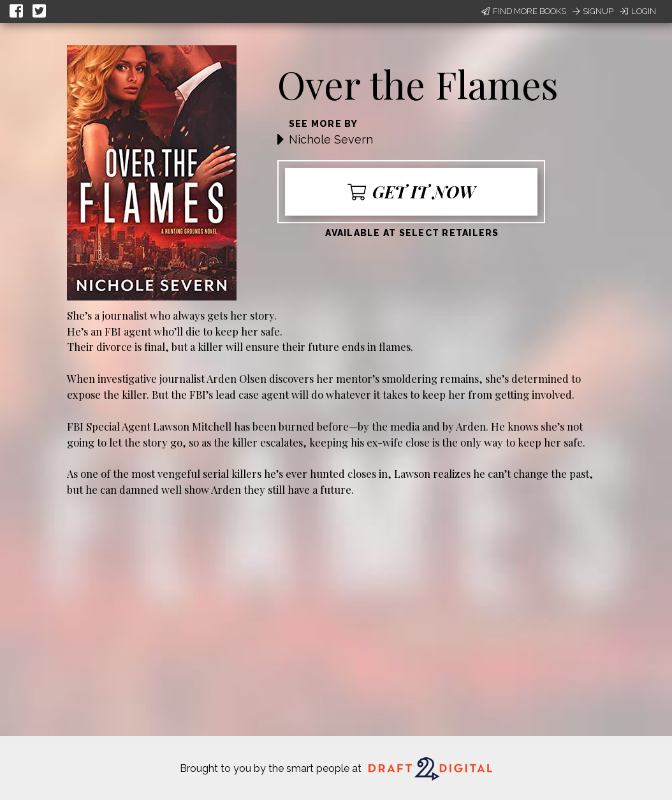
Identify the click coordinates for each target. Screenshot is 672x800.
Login (638, 11)
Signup (593, 11)
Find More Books (524, 11)
